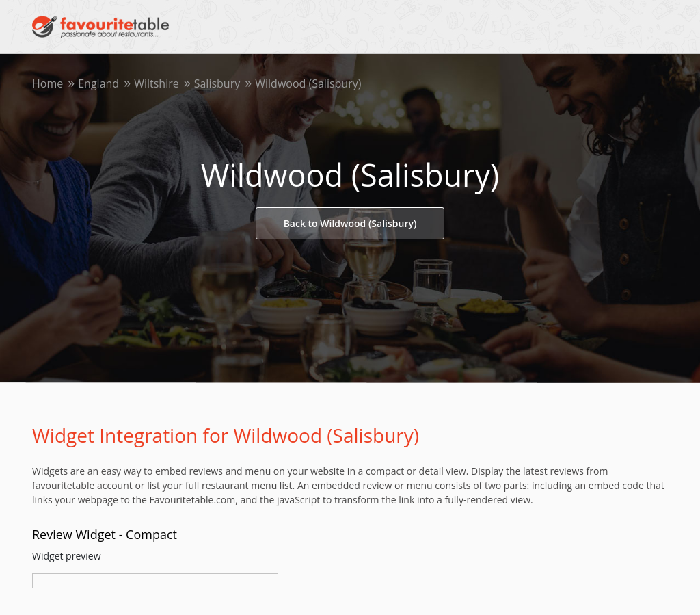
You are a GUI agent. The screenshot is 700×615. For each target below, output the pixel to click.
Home (48, 83)
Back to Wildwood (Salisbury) (350, 223)
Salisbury (217, 83)
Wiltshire (157, 83)
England (98, 83)
